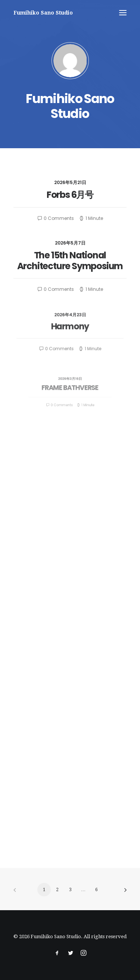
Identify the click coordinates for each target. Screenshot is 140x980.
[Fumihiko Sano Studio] (43, 13)
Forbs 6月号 (70, 195)
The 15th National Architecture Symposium (70, 260)
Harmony (70, 327)
